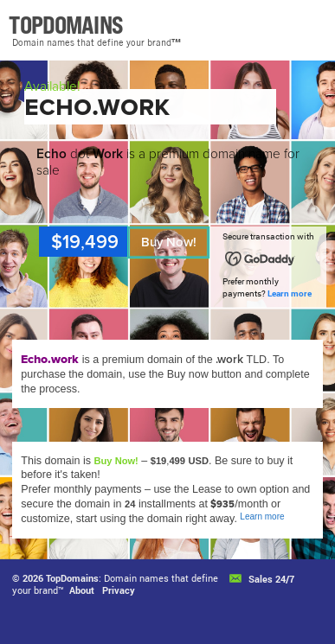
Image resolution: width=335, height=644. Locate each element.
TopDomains (72, 578)
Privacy (119, 590)
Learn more (290, 293)
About (82, 590)
